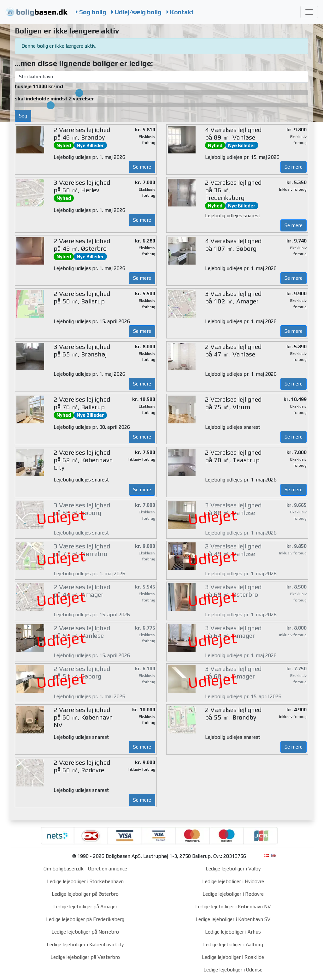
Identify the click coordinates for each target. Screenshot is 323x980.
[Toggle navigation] (309, 12)
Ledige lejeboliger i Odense (233, 970)
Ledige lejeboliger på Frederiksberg (85, 919)
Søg (23, 116)
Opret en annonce (108, 869)
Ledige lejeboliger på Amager (85, 907)
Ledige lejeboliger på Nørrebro (85, 932)
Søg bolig (91, 12)
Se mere (142, 167)
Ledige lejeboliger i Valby (233, 869)
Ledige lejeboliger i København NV (233, 907)
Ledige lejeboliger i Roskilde (233, 957)
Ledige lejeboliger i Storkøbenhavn (85, 881)
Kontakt (180, 12)
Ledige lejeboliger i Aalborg (233, 944)
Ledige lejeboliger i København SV (233, 919)
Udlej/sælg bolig (136, 12)
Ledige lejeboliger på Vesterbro (85, 957)
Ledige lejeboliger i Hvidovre (233, 881)
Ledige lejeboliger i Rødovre (233, 894)
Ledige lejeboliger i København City (85, 944)
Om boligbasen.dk (64, 869)
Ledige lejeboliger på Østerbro (85, 894)
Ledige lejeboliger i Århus (233, 932)
